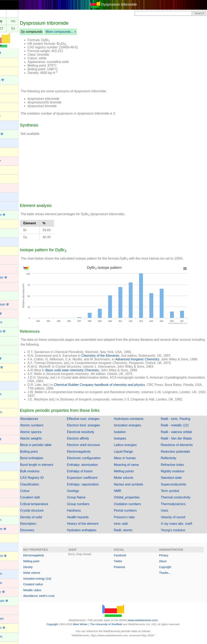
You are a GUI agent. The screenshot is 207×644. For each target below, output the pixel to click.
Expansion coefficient (96, 481)
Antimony (10, 89)
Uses (169, 514)
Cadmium (10, 188)
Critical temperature (52, 508)
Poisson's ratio (133, 521)
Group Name (90, 501)
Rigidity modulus (177, 475)
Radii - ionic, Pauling (180, 422)
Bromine (9, 178)
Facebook (129, 559)
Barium (8, 125)
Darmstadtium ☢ (15, 304)
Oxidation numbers (136, 508)
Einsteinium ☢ (13, 331)
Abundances (47, 422)
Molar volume (132, 481)
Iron (6, 502)
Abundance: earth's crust (57, 599)
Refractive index (177, 468)
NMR (126, 494)
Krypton (8, 511)
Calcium (9, 205)
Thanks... (169, 576)
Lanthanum (11, 520)
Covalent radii (48, 501)
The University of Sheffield (115, 628)
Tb (7, 21)
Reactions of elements (181, 449)
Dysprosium (11, 322)
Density (46, 571)
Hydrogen (10, 466)
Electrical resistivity (94, 436)
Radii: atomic (132, 534)
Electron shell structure (97, 449)
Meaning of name (135, 468)
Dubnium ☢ (11, 313)
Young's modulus (177, 534)
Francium (10, 385)
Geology (86, 494)
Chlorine (9, 250)
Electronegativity (92, 455)
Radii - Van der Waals (181, 442)
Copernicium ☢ (14, 277)
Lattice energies (134, 449)
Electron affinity (91, 442)
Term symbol (174, 494)
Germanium (11, 412)
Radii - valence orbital (181, 436)
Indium (8, 475)
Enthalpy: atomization (96, 468)
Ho (31, 21)
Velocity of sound (177, 521)
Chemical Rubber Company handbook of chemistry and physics (117, 388)
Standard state (176, 481)
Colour (43, 494)
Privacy (168, 559)
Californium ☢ (13, 215)
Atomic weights (49, 442)
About (167, 565)
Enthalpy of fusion (93, 475)
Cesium (8, 241)
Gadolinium (11, 394)
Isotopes (129, 442)
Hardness (87, 514)
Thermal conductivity (180, 501)
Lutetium (9, 565)
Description (46, 527)
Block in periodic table (54, 449)
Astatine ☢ (11, 116)
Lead (6, 538)
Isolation (129, 436)
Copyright (170, 571)
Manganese (11, 583)
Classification (47, 488)
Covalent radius (51, 588)
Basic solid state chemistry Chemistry (90, 374)
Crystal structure (50, 514)
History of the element (96, 527)
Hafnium (9, 430)
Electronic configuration (97, 462)
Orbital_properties (136, 501)
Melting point (49, 565)
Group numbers (91, 508)
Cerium (8, 233)
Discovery (45, 534)
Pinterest (128, 571)
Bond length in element (54, 468)
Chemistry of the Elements (118, 356)
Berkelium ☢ (12, 134)
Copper (8, 286)
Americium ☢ (12, 80)
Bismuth (9, 152)
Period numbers (134, 514)
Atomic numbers (50, 429)
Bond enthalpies (49, 462)
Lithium (8, 547)
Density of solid (49, 521)
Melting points (133, 475)
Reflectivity (173, 462)
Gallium (8, 403)
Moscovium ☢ (13, 628)
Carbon (8, 223)
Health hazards (91, 521)
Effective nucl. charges (97, 422)
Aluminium (10, 62)
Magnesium (11, 574)
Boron (7, 170)
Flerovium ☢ (12, 367)
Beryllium (10, 143)
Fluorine (9, 376)
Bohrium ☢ (11, 161)
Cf (19, 28)
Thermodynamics (178, 508)
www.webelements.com (152, 624)
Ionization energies (136, 429)
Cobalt (7, 268)
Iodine (7, 484)
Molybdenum (12, 619)
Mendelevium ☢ (14, 601)
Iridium (8, 493)
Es (31, 28)
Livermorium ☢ (14, 556)
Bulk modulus (48, 475)
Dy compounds (49, 32)
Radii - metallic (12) (179, 429)
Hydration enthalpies (95, 534)
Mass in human (134, 462)
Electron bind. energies (97, 429)
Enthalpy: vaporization (96, 488)
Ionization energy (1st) (55, 582)
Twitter (127, 565)
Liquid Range (132, 455)
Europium (10, 349)
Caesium (9, 196)
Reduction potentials (180, 455)
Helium (8, 448)
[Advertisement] (152, 60)
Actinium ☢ (11, 53)
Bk (7, 28)
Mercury (9, 610)
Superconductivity (178, 488)
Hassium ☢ (11, 439)
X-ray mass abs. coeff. (181, 527)
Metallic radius (50, 594)
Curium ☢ (10, 295)
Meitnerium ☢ (13, 592)
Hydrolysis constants (138, 422)
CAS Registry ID (50, 481)
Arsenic (8, 107)
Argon (7, 98)
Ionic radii (130, 527)
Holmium (9, 457)
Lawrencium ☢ (13, 529)
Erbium (8, 340)
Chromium (10, 259)
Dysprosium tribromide (128, 4)
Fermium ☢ (11, 358)
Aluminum (10, 71)
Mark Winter (89, 628)
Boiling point (47, 455)
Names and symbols (137, 488)
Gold (6, 421)
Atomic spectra (49, 436)
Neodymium (11, 637)
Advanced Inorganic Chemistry (155, 359)
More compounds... (77, 32)
